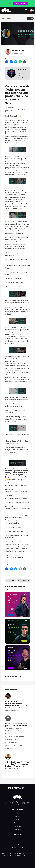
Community (17, 823)
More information (18, 788)
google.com (22, 531)
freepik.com (16, 523)
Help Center (18, 838)
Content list (6, 18)
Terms (18, 841)
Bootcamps (18, 816)
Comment (27, 581)
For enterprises (18, 826)
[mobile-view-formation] (17, 73)
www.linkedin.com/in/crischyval (16, 485)
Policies (17, 844)
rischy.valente (25, 498)
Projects (18, 820)
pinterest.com (18, 527)
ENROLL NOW (21, 3)
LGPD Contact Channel (17, 847)
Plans (17, 813)
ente (28, 485)
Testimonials (17, 829)
